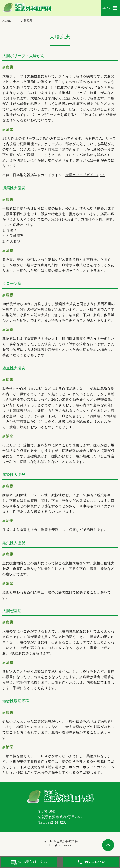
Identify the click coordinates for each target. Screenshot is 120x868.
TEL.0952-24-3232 (52, 822)
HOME (7, 21)
